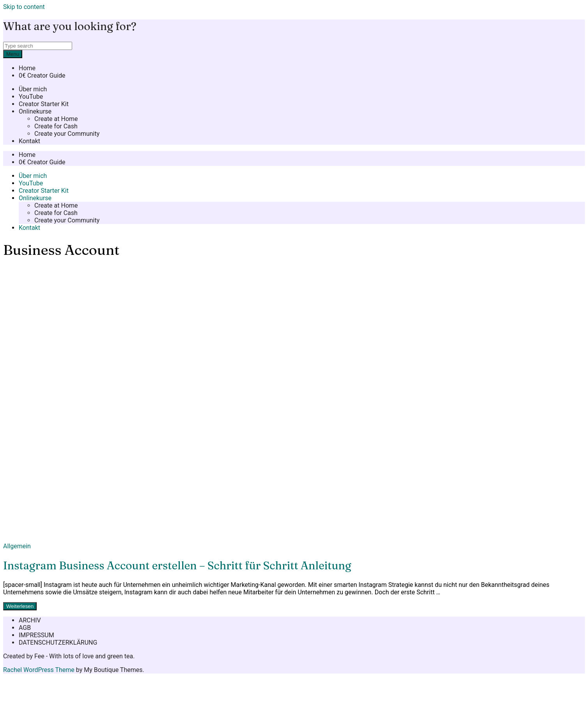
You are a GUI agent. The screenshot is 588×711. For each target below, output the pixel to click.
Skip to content (24, 7)
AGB (25, 628)
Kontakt (29, 141)
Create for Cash (56, 126)
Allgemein (17, 546)
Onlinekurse (35, 111)
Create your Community (67, 134)
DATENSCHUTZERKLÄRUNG (58, 643)
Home (27, 68)
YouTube (31, 97)
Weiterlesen (20, 606)
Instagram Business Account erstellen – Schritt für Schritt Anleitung (177, 565)
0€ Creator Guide (42, 76)
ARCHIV (30, 620)
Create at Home (56, 119)
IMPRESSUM (36, 635)
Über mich (33, 89)
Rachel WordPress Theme (39, 670)
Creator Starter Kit (44, 104)
